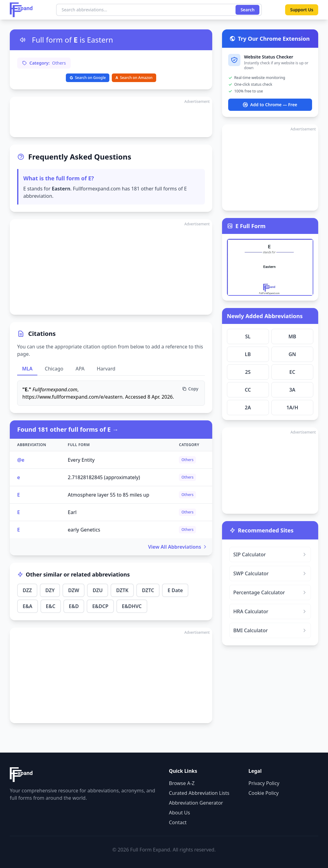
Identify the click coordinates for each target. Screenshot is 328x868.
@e (21, 460)
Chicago (54, 369)
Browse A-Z (182, 783)
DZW (74, 590)
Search (247, 10)
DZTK (122, 590)
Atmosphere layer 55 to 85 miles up (108, 495)
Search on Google (88, 78)
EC (292, 372)
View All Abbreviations (178, 547)
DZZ (27, 590)
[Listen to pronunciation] (23, 40)
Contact (178, 822)
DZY (50, 590)
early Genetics (84, 530)
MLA (27, 369)
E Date (175, 590)
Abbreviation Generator (196, 803)
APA (80, 369)
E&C (51, 606)
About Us (180, 813)
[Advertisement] (111, 117)
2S (248, 372)
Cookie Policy (264, 793)
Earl (72, 512)
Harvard (106, 369)
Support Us (302, 10)
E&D (74, 606)
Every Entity (81, 460)
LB (248, 354)
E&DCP (100, 606)
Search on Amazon (134, 78)
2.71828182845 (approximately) (104, 477)
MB (292, 336)
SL (248, 336)
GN (292, 354)
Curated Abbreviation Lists (199, 793)
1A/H (292, 408)
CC (248, 390)
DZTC (148, 590)
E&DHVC (132, 606)
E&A (28, 606)
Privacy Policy (264, 783)
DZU (98, 590)
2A (248, 408)
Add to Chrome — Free (270, 105)
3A (292, 390)
